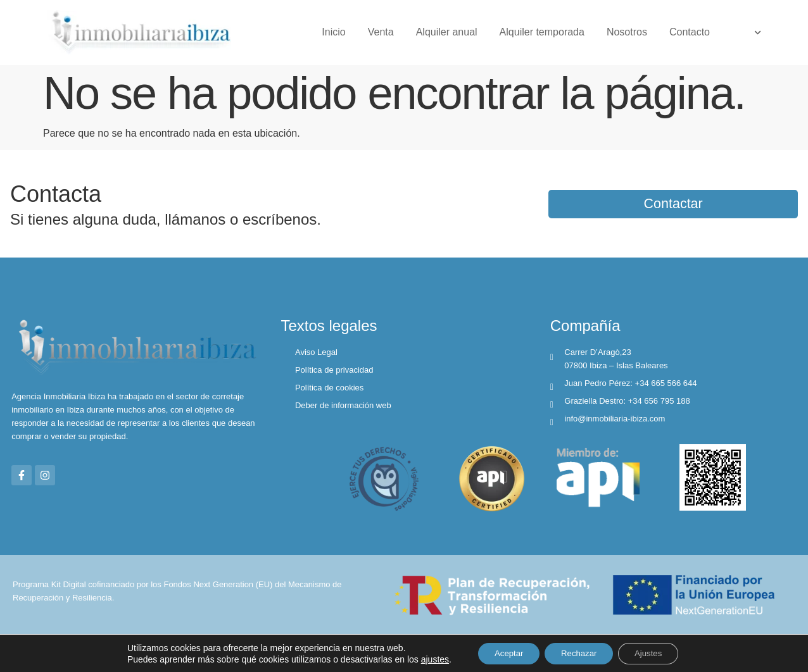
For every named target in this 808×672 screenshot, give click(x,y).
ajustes (424, 658)
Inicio (333, 32)
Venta (381, 32)
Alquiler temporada (542, 32)
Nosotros (627, 32)
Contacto (690, 32)
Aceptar (502, 652)
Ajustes (655, 652)
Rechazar (579, 652)
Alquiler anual (447, 32)
